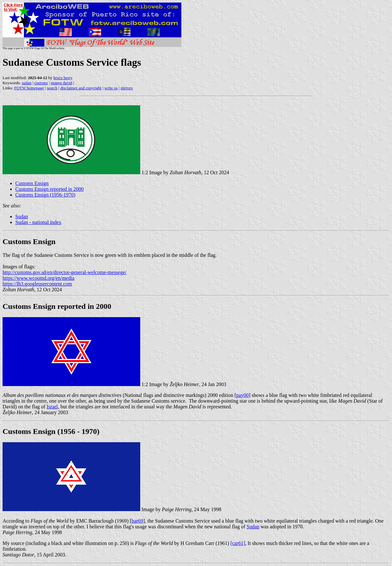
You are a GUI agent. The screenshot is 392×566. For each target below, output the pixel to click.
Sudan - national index (38, 222)
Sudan (22, 216)
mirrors (127, 88)
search (52, 88)
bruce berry (63, 78)
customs (41, 83)
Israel (52, 407)
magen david (61, 83)
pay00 (242, 395)
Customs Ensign (32, 183)
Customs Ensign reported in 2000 (49, 189)
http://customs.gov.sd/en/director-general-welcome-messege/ (65, 272)
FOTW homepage (29, 88)
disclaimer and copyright (81, 88)
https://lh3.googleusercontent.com (37, 284)
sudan (26, 83)
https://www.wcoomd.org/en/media (38, 278)
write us (111, 88)
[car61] (238, 543)
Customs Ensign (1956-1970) (45, 195)
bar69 (137, 521)
